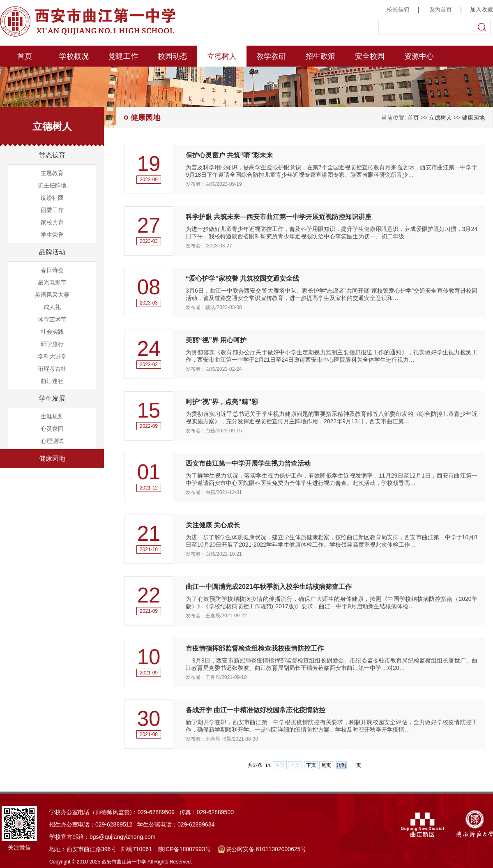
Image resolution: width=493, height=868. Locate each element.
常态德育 (52, 155)
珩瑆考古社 (52, 369)
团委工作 (52, 210)
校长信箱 (398, 9)
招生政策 (320, 56)
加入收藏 (481, 9)
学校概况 (74, 56)
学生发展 (52, 398)
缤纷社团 (52, 198)
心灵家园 (52, 429)
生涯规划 (52, 416)
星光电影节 (52, 282)
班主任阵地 (52, 185)
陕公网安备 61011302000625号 (262, 849)
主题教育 (52, 173)
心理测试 (52, 441)
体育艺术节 (52, 319)
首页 (25, 56)
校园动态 (173, 56)
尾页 (326, 765)
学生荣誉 (52, 235)
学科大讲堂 (52, 356)
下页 (311, 765)
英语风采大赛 (52, 295)
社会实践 (52, 332)
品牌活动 (52, 252)
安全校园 (370, 56)
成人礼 (52, 307)
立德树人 (222, 56)
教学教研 (271, 56)
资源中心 (419, 56)
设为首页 (440, 9)
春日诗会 (52, 270)
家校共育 (52, 222)
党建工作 (123, 56)
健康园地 (52, 458)
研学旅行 (52, 344)
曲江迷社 (52, 381)
